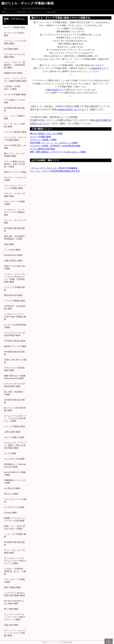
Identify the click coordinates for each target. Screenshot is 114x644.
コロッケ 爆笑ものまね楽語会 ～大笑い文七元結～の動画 (14, 164)
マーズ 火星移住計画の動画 (42, 149)
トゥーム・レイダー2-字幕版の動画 (15, 42)
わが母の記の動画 (12, 488)
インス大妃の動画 (12, 250)
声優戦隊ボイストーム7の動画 (15, 482)
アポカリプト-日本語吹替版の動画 (15, 369)
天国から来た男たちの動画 (15, 361)
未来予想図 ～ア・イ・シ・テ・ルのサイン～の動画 (54, 143)
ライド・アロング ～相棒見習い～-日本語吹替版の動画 (15, 65)
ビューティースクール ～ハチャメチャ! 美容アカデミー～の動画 (15, 617)
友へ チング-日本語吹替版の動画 (15, 409)
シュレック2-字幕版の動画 (15, 535)
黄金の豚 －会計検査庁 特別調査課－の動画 (14, 238)
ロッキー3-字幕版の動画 (15, 94)
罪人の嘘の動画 (11, 609)
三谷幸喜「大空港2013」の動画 (12, 88)
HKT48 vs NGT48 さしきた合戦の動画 (14, 602)
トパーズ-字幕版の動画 (15, 301)
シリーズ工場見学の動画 (15, 132)
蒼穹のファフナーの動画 (15, 172)
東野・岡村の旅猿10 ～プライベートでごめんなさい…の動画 (58, 152)
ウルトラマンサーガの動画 (15, 500)
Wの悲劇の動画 (11, 49)
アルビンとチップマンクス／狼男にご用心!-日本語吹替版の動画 (15, 445)
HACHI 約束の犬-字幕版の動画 (15, 474)
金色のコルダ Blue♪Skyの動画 (15, 267)
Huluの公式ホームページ (71, 109)
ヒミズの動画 (10, 453)
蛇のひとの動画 (11, 494)
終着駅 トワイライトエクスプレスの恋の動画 (14, 519)
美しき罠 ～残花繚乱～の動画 (14, 393)
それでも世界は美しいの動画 (15, 147)
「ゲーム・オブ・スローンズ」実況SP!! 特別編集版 (54, 168)
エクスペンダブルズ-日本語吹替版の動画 (15, 385)
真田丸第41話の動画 (13, 295)
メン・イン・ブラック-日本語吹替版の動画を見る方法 (55, 171)
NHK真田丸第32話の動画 (14, 401)
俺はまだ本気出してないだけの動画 (46, 133)
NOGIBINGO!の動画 (13, 255)
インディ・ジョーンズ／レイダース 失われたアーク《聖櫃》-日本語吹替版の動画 (15, 278)
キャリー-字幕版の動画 (18, 12)
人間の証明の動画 (12, 432)
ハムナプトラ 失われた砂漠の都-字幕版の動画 (15, 594)
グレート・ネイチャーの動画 (15, 221)
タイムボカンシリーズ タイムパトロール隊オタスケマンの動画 (15, 561)
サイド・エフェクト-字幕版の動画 (15, 551)
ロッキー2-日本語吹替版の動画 (15, 326)
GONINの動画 (10, 513)
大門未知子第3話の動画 (15, 341)
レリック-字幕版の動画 (15, 426)
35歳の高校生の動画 (13, 261)
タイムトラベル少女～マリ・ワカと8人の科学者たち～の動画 (15, 418)
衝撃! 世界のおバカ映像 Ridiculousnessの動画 (15, 377)
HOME (4, 12)
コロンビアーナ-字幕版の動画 (15, 203)
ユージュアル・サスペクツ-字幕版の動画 (15, 139)
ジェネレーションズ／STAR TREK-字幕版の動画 (15, 317)
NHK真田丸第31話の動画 (14, 353)
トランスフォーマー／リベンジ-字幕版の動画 (15, 187)
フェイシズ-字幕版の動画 (15, 288)
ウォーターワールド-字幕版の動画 (15, 56)
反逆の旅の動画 (11, 625)
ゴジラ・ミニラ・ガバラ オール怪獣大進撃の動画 (15, 80)
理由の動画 (9, 244)
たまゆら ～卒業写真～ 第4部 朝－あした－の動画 (15, 571)
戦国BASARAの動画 (13, 73)
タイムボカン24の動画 (14, 459)
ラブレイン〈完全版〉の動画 (43, 140)
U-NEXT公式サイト (54, 90)
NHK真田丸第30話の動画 (14, 543)
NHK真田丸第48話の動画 (14, 229)
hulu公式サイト (99, 68)
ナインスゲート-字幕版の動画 (15, 581)
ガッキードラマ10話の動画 (14, 34)
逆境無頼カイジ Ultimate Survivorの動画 (15, 465)
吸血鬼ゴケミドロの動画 (15, 346)
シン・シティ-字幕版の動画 (15, 117)
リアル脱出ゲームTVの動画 (14, 101)
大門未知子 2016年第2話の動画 (15, 307)
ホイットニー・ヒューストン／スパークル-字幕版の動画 (15, 633)
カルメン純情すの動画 (14, 437)
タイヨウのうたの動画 (14, 507)
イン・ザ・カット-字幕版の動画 (15, 125)
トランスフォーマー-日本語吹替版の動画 (15, 334)
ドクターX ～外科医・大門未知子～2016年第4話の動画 (55, 146)
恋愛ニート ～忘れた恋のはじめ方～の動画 (14, 527)
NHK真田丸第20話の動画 (14, 109)
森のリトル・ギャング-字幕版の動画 (42, 12)
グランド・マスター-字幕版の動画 (15, 195)
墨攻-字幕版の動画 (12, 587)
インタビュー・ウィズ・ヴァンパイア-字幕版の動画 (15, 212)
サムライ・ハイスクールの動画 (15, 179)
